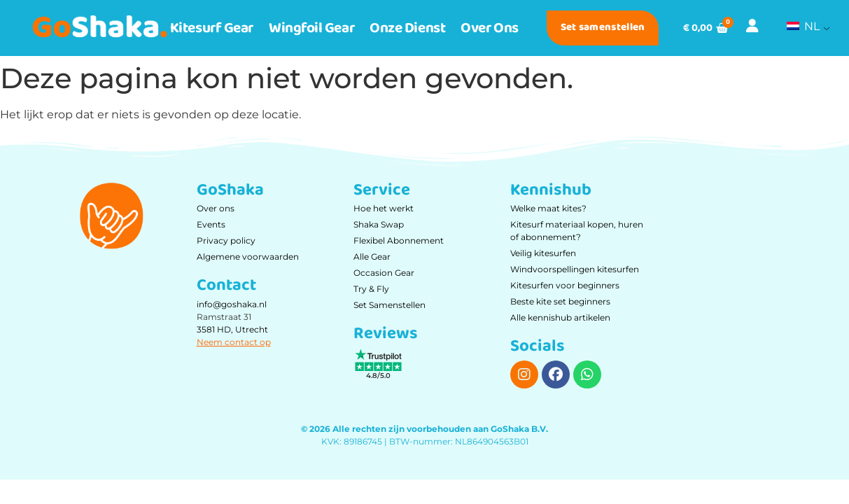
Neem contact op (234, 342)
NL (803, 26)
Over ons (489, 28)
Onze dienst (407, 28)
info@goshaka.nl (232, 304)
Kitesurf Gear (212, 28)
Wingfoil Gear (311, 28)
